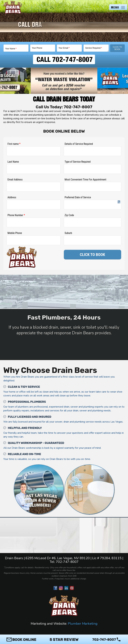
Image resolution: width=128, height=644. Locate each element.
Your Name (11, 49)
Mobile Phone (15, 233)
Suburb (68, 233)
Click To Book (117, 48)
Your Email (64, 48)
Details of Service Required (79, 144)
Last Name (13, 162)
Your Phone (37, 48)
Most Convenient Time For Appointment (85, 180)
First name (14, 144)
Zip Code (69, 215)
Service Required (93, 48)
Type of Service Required (78, 162)
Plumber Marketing (83, 624)
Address (12, 197)
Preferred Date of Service (78, 197)
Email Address (15, 180)
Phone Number (16, 215)
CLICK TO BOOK (92, 255)
